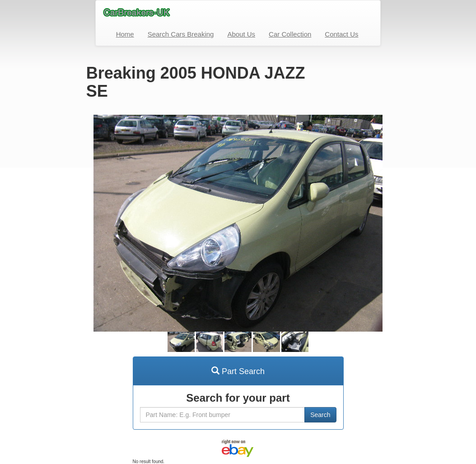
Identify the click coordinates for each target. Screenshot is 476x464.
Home (125, 34)
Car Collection (290, 34)
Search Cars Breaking (181, 34)
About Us (241, 34)
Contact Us (341, 34)
